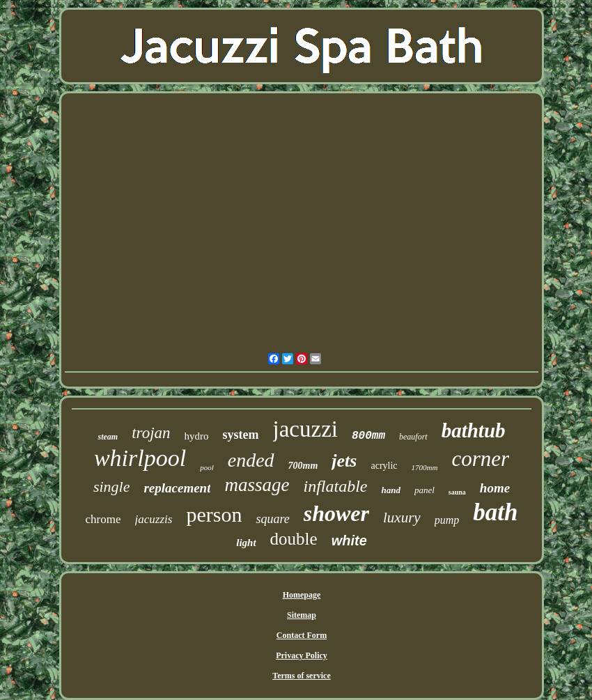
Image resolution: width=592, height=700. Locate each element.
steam (108, 437)
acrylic (384, 466)
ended (251, 460)
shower (336, 513)
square (272, 519)
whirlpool (140, 458)
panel (424, 490)
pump (447, 520)
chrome (103, 519)
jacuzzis (154, 519)
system (241, 435)
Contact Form (302, 635)
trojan (151, 433)
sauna (457, 492)
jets (344, 461)
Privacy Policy (302, 655)
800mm (368, 436)
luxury (402, 518)
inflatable (335, 486)
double (294, 539)
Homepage (302, 595)
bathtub (474, 430)
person (214, 514)
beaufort (413, 437)
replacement (177, 488)
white (349, 540)
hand (390, 490)
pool (207, 467)
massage (257, 485)
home (495, 488)
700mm (303, 466)
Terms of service (302, 676)
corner (480, 459)
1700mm (425, 467)
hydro (197, 436)
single (112, 487)
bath (495, 512)
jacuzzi (305, 429)
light (246, 543)
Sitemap (302, 615)
